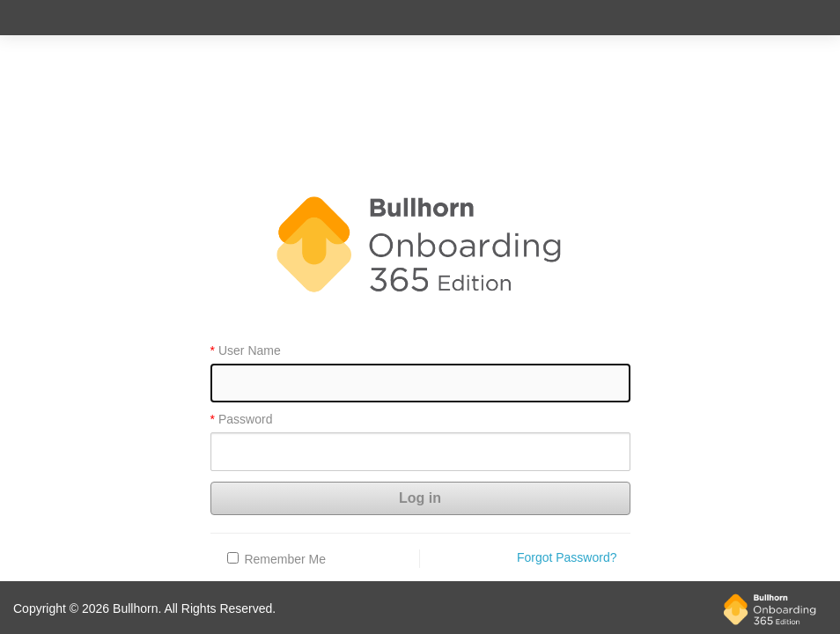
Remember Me (285, 559)
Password (245, 420)
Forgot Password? (567, 557)
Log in (420, 498)
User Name (250, 351)
